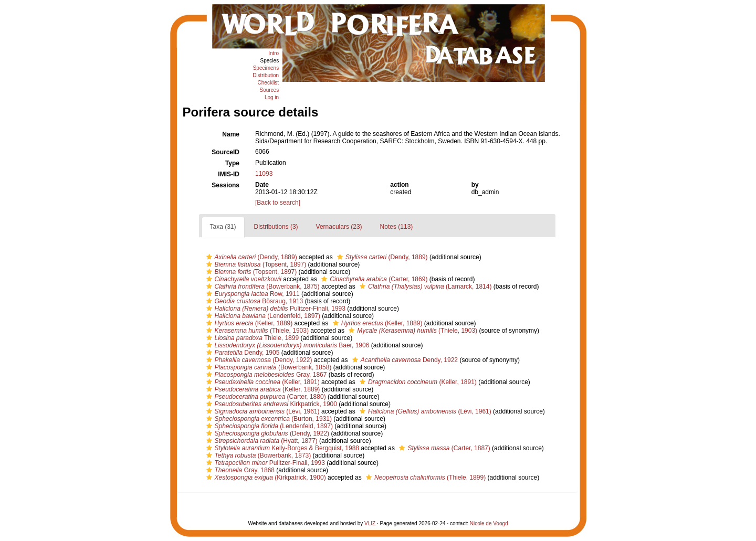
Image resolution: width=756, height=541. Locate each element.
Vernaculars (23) (339, 227)
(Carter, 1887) (443, 448)
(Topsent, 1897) (255, 264)
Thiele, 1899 (251, 338)
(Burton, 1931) (268, 419)
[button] (209, 257)
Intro (274, 53)
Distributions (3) (276, 227)
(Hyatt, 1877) (261, 441)
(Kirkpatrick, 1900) (265, 478)
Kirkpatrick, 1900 (270, 404)
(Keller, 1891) (262, 382)
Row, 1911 (252, 294)
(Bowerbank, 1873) (258, 455)
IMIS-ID (229, 174)
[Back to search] (278, 203)
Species (270, 61)
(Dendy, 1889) (250, 257)
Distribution (266, 75)
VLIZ (370, 523)
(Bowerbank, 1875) (262, 287)
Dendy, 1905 (242, 353)
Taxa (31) (223, 227)
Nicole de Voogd (489, 523)
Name (231, 134)
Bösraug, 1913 (254, 301)
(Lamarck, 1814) (424, 287)
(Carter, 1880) (265, 397)
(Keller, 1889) (248, 323)
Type (232, 163)
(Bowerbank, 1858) (268, 367)
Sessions (225, 185)
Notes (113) (397, 227)
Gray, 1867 (265, 375)
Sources (269, 90)
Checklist (269, 83)
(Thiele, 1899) (424, 478)
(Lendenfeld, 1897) (262, 316)
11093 (264, 174)
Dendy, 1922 (404, 360)
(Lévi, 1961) (262, 411)
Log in (272, 97)
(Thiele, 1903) (256, 331)
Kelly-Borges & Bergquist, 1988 (281, 448)
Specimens (266, 68)
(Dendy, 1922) (258, 360)
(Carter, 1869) (373, 279)
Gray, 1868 (239, 470)
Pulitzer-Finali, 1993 (275, 309)
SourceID (225, 152)
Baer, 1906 (287, 345)
